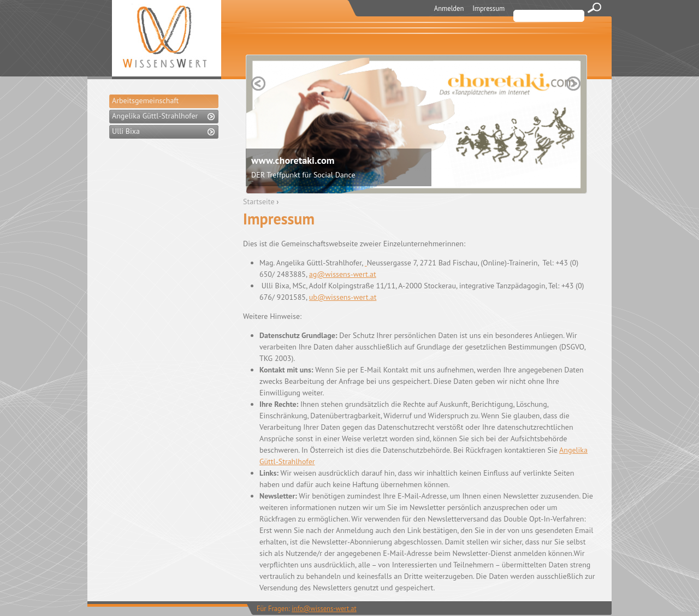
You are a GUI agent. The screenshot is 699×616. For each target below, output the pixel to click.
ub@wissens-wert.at (343, 297)
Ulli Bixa (126, 131)
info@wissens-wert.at (324, 608)
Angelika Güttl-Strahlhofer (155, 116)
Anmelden (449, 8)
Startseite (259, 202)
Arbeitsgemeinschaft (145, 100)
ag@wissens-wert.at (343, 274)
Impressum (488, 8)
